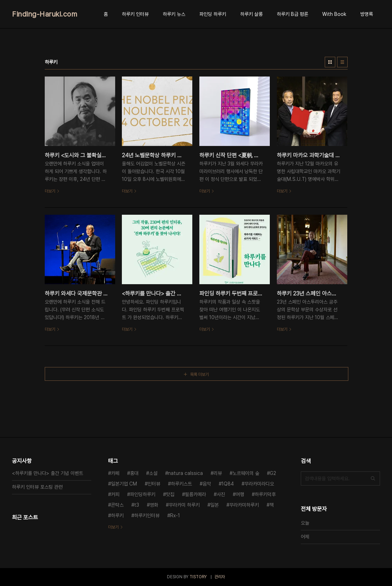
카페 (115, 473)
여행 (240, 494)
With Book (334, 14)
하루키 (117, 515)
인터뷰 (154, 484)
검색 (373, 478)
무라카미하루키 (244, 505)
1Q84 (228, 484)
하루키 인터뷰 (135, 14)
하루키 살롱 (251, 14)
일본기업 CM (124, 484)
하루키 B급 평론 (293, 14)
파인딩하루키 (143, 494)
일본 (214, 505)
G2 (273, 473)
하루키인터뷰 (147, 515)
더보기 (113, 527)
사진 (221, 494)
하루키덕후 (265, 494)
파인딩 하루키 (213, 14)
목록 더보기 (200, 374)
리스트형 (342, 62)
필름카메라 (195, 494)
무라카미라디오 (259, 484)
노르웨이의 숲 (246, 473)
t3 (137, 505)
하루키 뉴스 (174, 14)
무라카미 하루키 (184, 505)
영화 (154, 505)
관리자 (220, 577)
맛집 (170, 494)
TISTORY (198, 577)
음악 (207, 484)
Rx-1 (175, 515)
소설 (153, 473)
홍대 (134, 473)
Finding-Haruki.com (45, 14)
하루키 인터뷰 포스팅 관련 (37, 487)
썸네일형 (330, 62)
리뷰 (218, 473)
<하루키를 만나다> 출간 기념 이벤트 (48, 473)
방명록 (367, 14)
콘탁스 (117, 505)
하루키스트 (181, 484)
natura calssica (185, 473)
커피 (115, 494)
